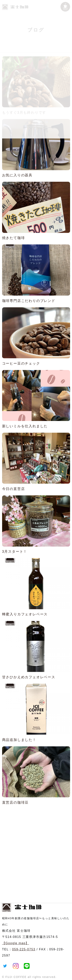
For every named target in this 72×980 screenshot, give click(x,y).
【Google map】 (16, 943)
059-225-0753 (24, 949)
